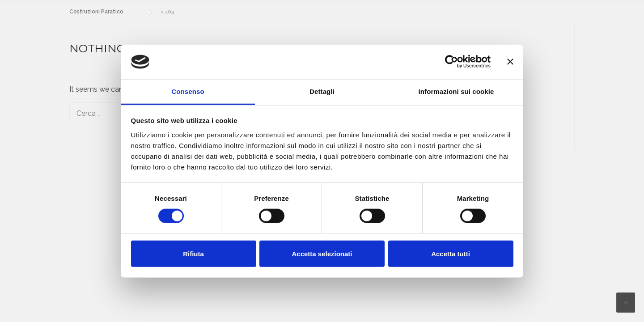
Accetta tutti (451, 253)
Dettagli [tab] (322, 91)
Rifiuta (193, 253)
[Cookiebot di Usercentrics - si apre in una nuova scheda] (451, 62)
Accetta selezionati (322, 253)
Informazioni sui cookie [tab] (456, 91)
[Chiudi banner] (510, 62)
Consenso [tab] (188, 91)
